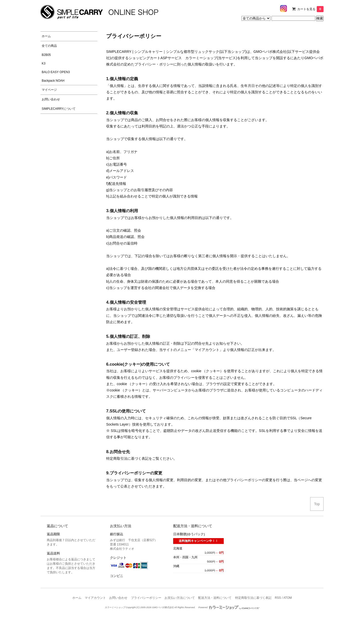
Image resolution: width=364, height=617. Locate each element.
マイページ (49, 90)
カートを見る (310, 9)
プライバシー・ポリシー (154, 64)
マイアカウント (95, 598)
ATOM (288, 598)
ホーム (77, 598)
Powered (229, 607)
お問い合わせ (118, 598)
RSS (278, 598)
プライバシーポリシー (146, 598)
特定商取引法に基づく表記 (253, 598)
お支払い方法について (180, 598)
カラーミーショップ (201, 58)
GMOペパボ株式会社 (270, 52)
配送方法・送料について (215, 598)
